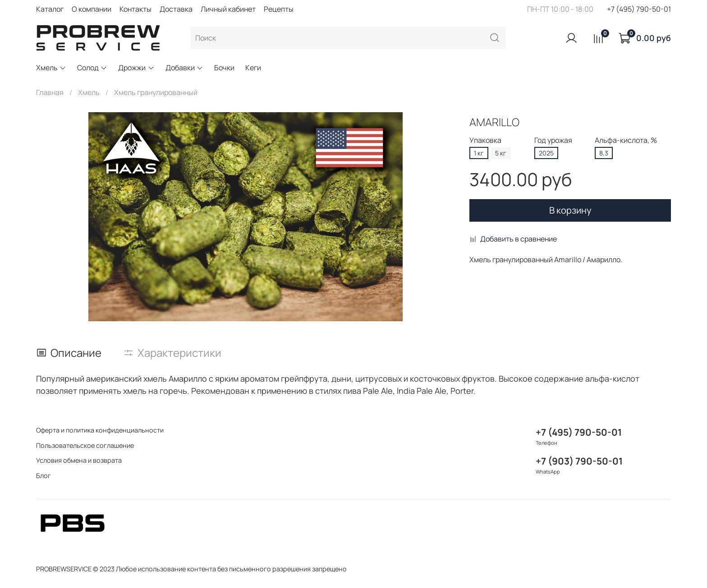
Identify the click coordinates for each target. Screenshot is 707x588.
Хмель (51, 68)
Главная (50, 92)
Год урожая (553, 140)
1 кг (479, 153)
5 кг (501, 153)
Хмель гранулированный (156, 92)
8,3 (604, 153)
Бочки (224, 68)
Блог (44, 476)
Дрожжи (136, 68)
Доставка (176, 9)
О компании (92, 9)
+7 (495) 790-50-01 (639, 9)
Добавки (184, 68)
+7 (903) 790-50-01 (579, 461)
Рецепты (279, 9)
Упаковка (485, 140)
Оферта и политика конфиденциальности (100, 430)
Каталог (50, 9)
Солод (92, 68)
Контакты (135, 9)
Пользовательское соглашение (85, 445)
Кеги (253, 68)
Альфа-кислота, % (626, 140)
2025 (546, 153)
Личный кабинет (228, 9)
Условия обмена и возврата (79, 460)
